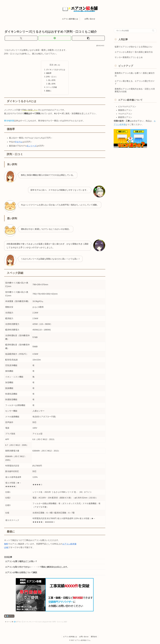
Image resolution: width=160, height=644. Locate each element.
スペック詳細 (51, 88)
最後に (49, 91)
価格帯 (49, 73)
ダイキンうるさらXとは (56, 70)
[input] (135, 31)
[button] (88, 38)
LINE (6, 548)
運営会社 (94, 637)
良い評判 (52, 80)
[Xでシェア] (21, 38)
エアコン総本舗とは (70, 637)
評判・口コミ (51, 77)
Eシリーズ (32, 146)
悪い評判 (52, 84)
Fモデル (19, 142)
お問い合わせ (84, 637)
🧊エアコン (9, 617)
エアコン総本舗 (69, 544)
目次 (52, 65)
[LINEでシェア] (55, 38)
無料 (6, 544)
